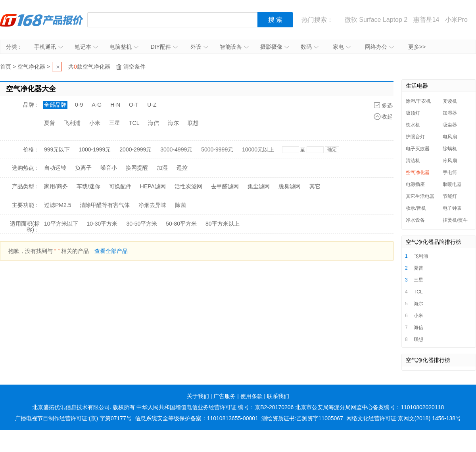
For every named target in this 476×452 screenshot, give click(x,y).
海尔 (173, 123)
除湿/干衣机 (418, 101)
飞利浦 (72, 123)
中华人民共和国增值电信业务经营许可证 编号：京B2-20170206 (215, 407)
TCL (134, 123)
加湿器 (450, 113)
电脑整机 (124, 47)
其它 (315, 186)
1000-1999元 (95, 149)
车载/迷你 (88, 186)
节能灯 (450, 196)
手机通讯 (49, 47)
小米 (95, 123)
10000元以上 (258, 149)
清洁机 (413, 161)
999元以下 (57, 149)
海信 (154, 123)
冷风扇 (450, 161)
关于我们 (198, 396)
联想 (193, 123)
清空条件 (134, 67)
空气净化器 (31, 67)
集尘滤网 (259, 186)
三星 (115, 123)
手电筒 (450, 172)
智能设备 (234, 47)
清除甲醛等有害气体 (105, 205)
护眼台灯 (415, 137)
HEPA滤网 (153, 186)
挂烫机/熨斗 (455, 220)
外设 (199, 47)
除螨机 (450, 149)
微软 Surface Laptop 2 (376, 20)
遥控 (182, 168)
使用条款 (251, 396)
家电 (342, 47)
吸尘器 (450, 125)
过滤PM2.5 (58, 205)
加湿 (162, 168)
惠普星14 (426, 20)
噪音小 (109, 168)
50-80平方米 (181, 224)
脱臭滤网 (290, 186)
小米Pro (456, 20)
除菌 (180, 205)
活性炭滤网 (188, 186)
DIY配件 (164, 47)
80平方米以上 (223, 224)
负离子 (83, 168)
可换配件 (120, 186)
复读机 (450, 101)
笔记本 (86, 47)
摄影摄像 (275, 47)
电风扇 (450, 137)
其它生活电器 (420, 196)
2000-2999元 (135, 149)
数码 (310, 47)
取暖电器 (452, 184)
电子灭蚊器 (418, 149)
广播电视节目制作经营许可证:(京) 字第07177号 (73, 418)
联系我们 (278, 396)
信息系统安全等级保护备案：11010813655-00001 (197, 418)
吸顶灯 (413, 113)
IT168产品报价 (42, 20)
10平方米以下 (61, 224)
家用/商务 (56, 186)
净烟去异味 (152, 205)
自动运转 (55, 168)
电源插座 (415, 184)
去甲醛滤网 (225, 186)
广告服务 (225, 396)
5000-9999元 (217, 149)
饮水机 (413, 125)
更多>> (417, 47)
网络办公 (379, 47)
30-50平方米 (142, 224)
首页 (6, 67)
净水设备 (415, 220)
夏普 (50, 123)
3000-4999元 (176, 149)
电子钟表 (452, 208)
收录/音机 (416, 208)
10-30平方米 (102, 224)
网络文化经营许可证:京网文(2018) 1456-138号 (404, 418)
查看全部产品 (111, 251)
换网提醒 (137, 168)
